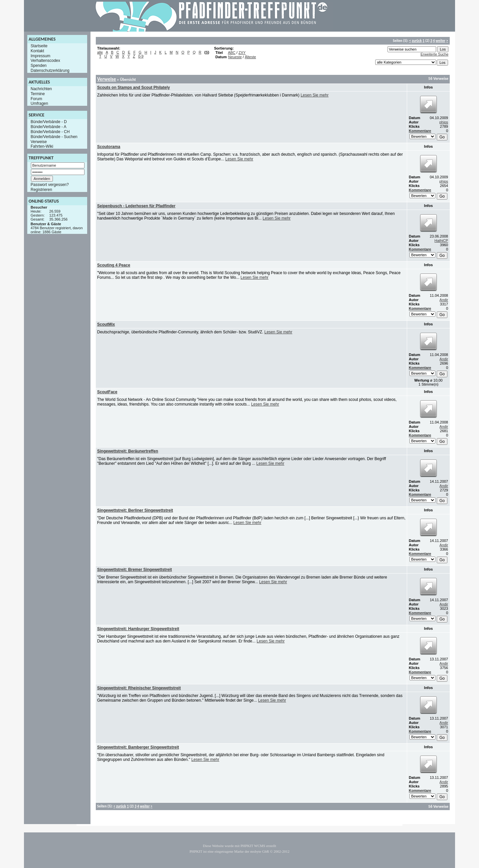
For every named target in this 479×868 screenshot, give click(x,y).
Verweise (39, 141)
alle (100, 52)
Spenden (39, 66)
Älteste (250, 57)
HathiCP (441, 241)
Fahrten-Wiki (42, 146)
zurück (417, 41)
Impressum (40, 56)
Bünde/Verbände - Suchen (54, 137)
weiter (441, 41)
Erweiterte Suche (434, 54)
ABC (232, 53)
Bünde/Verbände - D (49, 122)
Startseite (39, 46)
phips (444, 122)
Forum (36, 98)
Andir (444, 300)
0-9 (141, 56)
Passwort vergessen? (50, 185)
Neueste (235, 57)
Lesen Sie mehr (315, 95)
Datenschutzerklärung (50, 71)
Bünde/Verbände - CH (50, 132)
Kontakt (37, 51)
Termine (38, 94)
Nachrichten (41, 89)
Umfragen (39, 103)
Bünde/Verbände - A (48, 127)
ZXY (242, 53)
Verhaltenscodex (45, 61)
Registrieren (41, 190)
